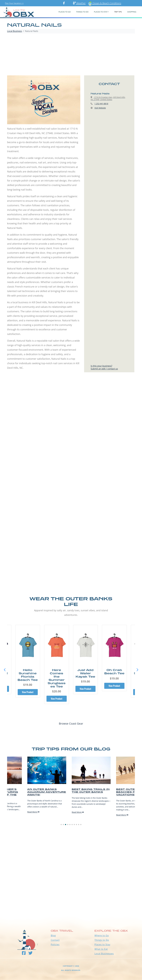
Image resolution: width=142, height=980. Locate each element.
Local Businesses (104, 954)
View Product (28, 692)
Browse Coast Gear (71, 724)
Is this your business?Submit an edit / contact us (104, 367)
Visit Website (100, 108)
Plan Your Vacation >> (14, 3)
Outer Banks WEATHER (71, 905)
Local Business (15, 31)
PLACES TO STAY (101, 12)
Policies (55, 945)
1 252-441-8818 (101, 104)
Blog (53, 935)
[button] (137, 670)
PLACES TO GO (65, 12)
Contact (55, 940)
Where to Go (102, 935)
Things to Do (102, 940)
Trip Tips (118, 12)
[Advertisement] (71, 55)
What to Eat (101, 949)
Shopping (132, 12)
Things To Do (82, 12)
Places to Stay (102, 945)
